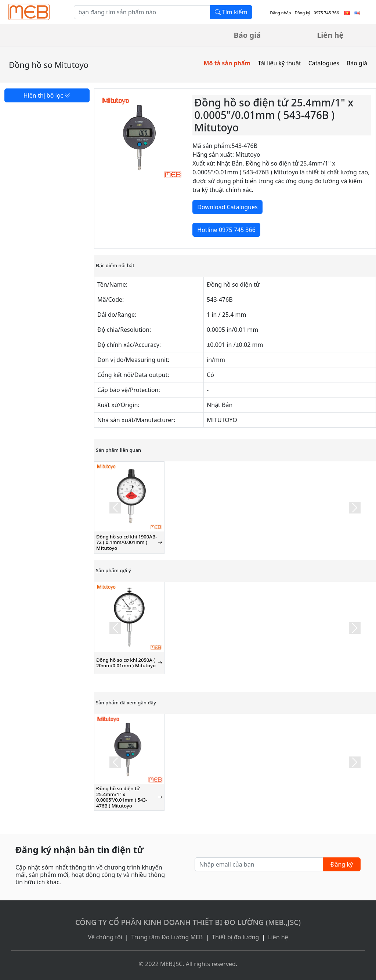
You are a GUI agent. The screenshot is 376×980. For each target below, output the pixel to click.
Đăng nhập (280, 13)
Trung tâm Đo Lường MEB (167, 937)
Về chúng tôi (105, 937)
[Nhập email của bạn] (259, 864)
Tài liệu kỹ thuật (279, 63)
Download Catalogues (227, 207)
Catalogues (324, 63)
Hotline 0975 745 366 (226, 230)
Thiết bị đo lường (235, 937)
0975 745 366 (327, 13)
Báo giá (247, 35)
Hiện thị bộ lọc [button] (47, 95)
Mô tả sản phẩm (227, 63)
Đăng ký (302, 13)
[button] (115, 508)
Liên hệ (330, 35)
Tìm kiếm (231, 12)
